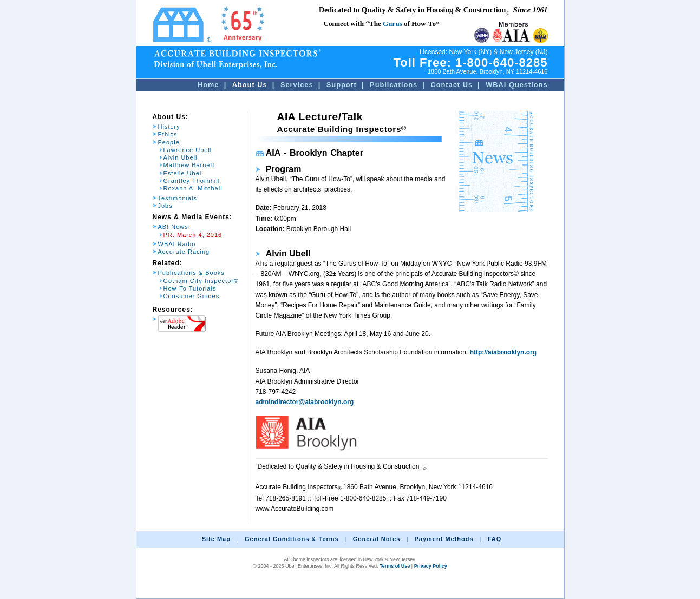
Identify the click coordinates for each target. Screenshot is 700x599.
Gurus (392, 24)
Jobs (165, 206)
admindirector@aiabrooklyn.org (305, 402)
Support (342, 85)
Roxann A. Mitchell (193, 188)
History (169, 127)
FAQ (495, 539)
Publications (394, 85)
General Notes (377, 539)
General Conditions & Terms (292, 539)
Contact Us (452, 85)
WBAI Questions (516, 85)
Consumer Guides (192, 296)
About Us (250, 85)
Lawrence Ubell (188, 150)
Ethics (168, 134)
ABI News (173, 227)
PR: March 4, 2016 (193, 235)
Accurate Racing (184, 252)
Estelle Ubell (184, 173)
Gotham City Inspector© (201, 281)
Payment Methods (444, 539)
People (169, 142)
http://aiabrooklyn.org (503, 352)
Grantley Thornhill (192, 181)
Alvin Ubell (181, 157)
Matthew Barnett (189, 165)
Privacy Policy (431, 566)
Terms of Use (395, 566)
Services (297, 85)
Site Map (216, 539)
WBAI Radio (177, 244)
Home (208, 85)
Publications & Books (191, 273)
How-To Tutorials (190, 288)
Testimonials (178, 198)
